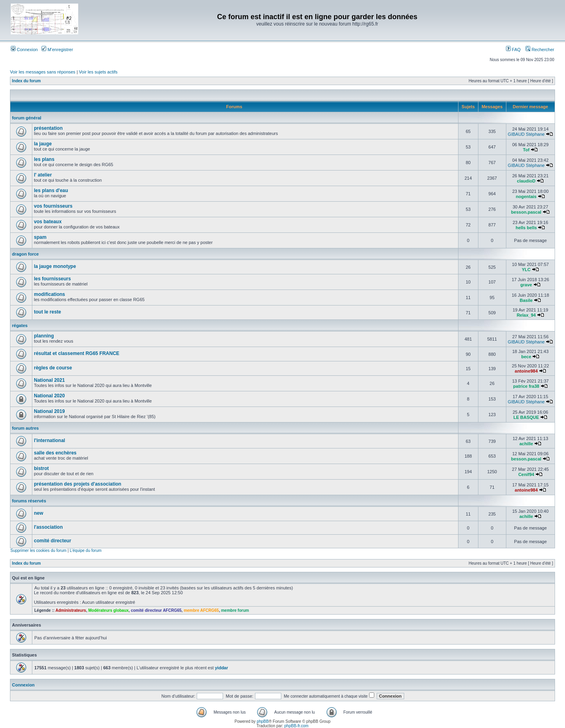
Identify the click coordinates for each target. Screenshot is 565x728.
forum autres (25, 428)
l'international (49, 440)
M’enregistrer (57, 50)
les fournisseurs (52, 279)
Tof (526, 150)
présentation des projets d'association (78, 484)
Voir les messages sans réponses (43, 72)
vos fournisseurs (53, 206)
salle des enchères (55, 453)
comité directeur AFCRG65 (156, 610)
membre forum (235, 610)
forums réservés (29, 501)
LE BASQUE (526, 417)
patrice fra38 (526, 386)
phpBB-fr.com (297, 726)
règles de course (53, 368)
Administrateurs (71, 610)
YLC (526, 270)
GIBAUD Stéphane (526, 134)
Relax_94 (526, 315)
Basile (526, 300)
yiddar (222, 668)
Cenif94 (526, 474)
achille (526, 444)
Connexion (24, 50)
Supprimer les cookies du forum (39, 550)
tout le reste (47, 312)
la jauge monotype (55, 266)
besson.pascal (526, 212)
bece (526, 357)
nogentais (526, 196)
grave (526, 285)
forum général (27, 118)
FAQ (513, 50)
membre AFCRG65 (201, 610)
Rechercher (540, 50)
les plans (44, 159)
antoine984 (526, 371)
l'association (48, 527)
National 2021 (49, 380)
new (39, 513)
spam (40, 237)
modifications (49, 294)
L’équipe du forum (86, 550)
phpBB (263, 721)
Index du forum (26, 81)
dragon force (25, 254)
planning (44, 336)
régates (20, 325)
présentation (48, 128)
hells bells (526, 228)
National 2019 (49, 411)
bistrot (41, 468)
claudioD (526, 181)
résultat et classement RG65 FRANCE (77, 353)
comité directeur (52, 541)
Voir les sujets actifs (98, 72)
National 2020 (49, 396)
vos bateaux (48, 222)
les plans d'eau (51, 190)
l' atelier (43, 175)
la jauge (43, 144)
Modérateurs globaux (108, 610)
